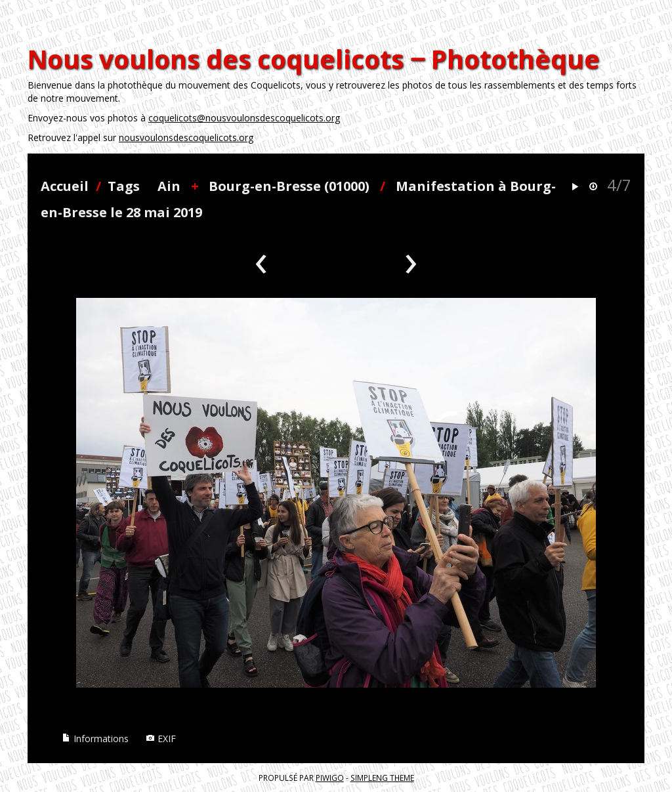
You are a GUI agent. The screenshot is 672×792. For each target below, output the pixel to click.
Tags (124, 186)
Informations (95, 739)
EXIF (161, 739)
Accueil (65, 186)
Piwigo (330, 778)
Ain (169, 186)
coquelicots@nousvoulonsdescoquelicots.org (244, 118)
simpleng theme (382, 778)
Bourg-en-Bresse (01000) (289, 186)
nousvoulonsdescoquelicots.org (186, 137)
